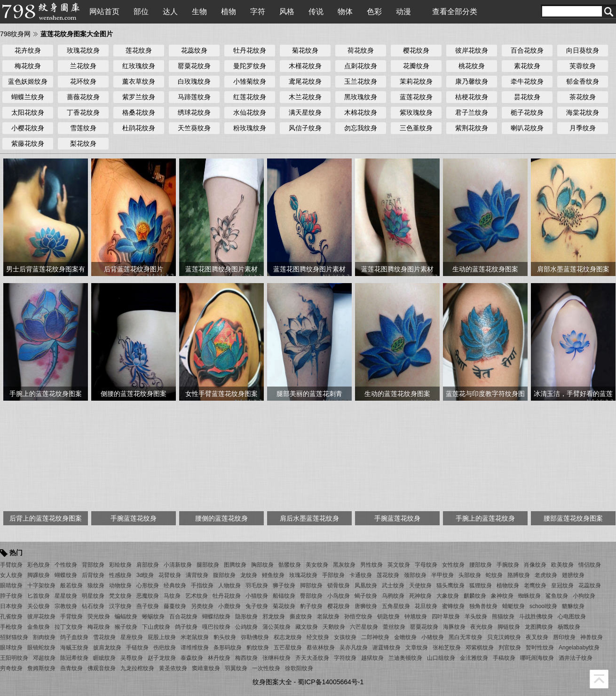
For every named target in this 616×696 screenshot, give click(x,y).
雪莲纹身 (83, 128)
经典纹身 (175, 585)
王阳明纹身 (14, 658)
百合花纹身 (527, 50)
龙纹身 (249, 575)
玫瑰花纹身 (83, 50)
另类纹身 (202, 606)
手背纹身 (71, 617)
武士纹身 (393, 585)
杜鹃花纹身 (139, 128)
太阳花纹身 (28, 112)
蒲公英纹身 (276, 627)
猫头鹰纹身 (450, 585)
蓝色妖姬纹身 (28, 81)
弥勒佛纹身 (255, 637)
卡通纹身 (361, 575)
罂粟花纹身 (194, 66)
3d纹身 (145, 575)
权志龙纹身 (288, 637)
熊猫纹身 (503, 617)
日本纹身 (11, 606)
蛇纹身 (494, 575)
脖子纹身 (11, 596)
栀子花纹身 (527, 112)
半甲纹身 (442, 575)
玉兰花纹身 (361, 81)
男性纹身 (371, 565)
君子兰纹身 (472, 112)
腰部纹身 (481, 565)
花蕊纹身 (194, 50)
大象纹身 (448, 596)
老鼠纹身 (328, 617)
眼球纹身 (11, 648)
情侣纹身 (590, 565)
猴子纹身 (126, 627)
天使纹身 (420, 585)
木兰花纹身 (305, 97)
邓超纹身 (44, 658)
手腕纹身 (508, 565)
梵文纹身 (120, 596)
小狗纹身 (584, 596)
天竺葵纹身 (194, 128)
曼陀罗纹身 (250, 66)
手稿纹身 (504, 658)
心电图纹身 (572, 617)
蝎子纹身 (366, 596)
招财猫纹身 (14, 637)
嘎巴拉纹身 (216, 627)
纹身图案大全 (272, 682)
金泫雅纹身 (474, 658)
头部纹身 (470, 575)
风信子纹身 (305, 128)
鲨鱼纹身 (557, 596)
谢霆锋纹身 (387, 648)
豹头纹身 (225, 637)
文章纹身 (417, 648)
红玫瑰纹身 (139, 66)
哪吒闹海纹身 (537, 658)
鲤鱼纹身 (273, 575)
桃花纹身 (472, 66)
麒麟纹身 (475, 596)
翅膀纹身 (573, 575)
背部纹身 (93, 565)
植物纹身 (508, 585)
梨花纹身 (83, 143)
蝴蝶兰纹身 (28, 97)
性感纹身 (120, 575)
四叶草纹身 (446, 617)
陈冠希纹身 (74, 658)
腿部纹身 (208, 565)
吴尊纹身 (132, 658)
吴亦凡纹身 (354, 648)
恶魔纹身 (148, 596)
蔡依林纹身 (321, 648)
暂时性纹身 (540, 648)
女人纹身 (11, 575)
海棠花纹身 (583, 112)
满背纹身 (197, 575)
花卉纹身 (28, 50)
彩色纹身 (39, 565)
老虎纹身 (546, 575)
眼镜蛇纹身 (41, 648)
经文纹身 (318, 637)
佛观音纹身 (102, 668)
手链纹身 (137, 648)
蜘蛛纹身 (529, 596)
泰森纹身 (192, 658)
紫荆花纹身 (472, 128)
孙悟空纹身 (358, 617)
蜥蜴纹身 (153, 617)
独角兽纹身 (483, 606)
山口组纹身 (441, 658)
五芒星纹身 (288, 648)
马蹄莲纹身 (194, 97)
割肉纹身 (44, 637)
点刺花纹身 (361, 66)
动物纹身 (120, 585)
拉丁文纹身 (69, 627)
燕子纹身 (148, 606)
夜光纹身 (482, 627)
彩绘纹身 (120, 565)
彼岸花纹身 (472, 50)
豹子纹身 (311, 606)
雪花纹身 (104, 637)
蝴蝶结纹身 (216, 617)
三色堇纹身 (416, 128)
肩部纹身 (148, 565)
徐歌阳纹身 (299, 668)
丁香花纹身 (83, 112)
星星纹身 (66, 596)
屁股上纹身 (162, 637)
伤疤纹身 (165, 648)
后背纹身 (93, 575)
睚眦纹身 (104, 658)
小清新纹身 (178, 565)
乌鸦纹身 (393, 596)
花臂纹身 (170, 575)
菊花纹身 (305, 50)
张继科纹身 (276, 658)
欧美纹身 (562, 565)
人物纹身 (229, 585)
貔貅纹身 (573, 606)
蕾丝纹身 (394, 627)
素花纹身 (527, 66)
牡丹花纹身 (250, 50)
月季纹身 (583, 128)
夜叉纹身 (537, 637)
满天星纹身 (305, 112)
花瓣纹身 (416, 66)
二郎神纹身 (375, 637)
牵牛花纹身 (527, 81)
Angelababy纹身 (579, 648)
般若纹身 (71, 585)
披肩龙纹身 (107, 648)
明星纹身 (93, 596)
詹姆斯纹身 (41, 668)
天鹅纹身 (334, 627)
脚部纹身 (311, 585)
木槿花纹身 (305, 66)
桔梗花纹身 (472, 97)
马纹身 (172, 596)
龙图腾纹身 (539, 627)
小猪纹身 (433, 637)
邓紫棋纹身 (480, 648)
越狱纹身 (372, 658)
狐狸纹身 (481, 585)
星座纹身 (132, 637)
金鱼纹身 (39, 627)
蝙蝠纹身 (126, 617)
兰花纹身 (83, 66)
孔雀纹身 (11, 617)
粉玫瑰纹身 (250, 128)
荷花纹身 (361, 50)
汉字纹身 (120, 606)
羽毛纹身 (257, 585)
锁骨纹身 (339, 585)
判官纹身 (510, 648)
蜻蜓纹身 (513, 606)
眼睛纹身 (11, 585)
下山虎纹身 (156, 627)
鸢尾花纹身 (305, 81)
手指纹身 (202, 585)
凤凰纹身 (366, 585)
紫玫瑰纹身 (416, 112)
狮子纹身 (284, 585)
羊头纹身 (476, 617)
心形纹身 (148, 585)
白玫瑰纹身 (194, 81)
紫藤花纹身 (28, 143)
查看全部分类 (455, 12)
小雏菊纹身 (250, 81)
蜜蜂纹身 (453, 606)
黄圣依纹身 (173, 668)
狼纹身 (96, 585)
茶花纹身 (583, 97)
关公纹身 (39, 606)
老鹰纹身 (535, 585)
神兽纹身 (592, 637)
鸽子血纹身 (74, 637)
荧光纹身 (99, 617)
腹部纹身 (224, 575)
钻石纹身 (93, 606)
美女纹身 (317, 565)
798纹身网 (15, 34)
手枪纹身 (11, 627)
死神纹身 (420, 596)
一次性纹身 (266, 668)
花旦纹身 (426, 606)
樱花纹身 (416, 50)
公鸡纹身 (246, 627)
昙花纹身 (527, 97)
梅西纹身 (246, 658)
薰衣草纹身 (139, 81)
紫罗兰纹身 (139, 97)
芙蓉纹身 (583, 66)
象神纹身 (502, 596)
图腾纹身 (235, 565)
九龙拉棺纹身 (137, 668)
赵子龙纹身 (162, 658)
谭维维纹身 (195, 648)
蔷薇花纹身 (83, 97)
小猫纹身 (257, 596)
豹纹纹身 (258, 648)
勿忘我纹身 (361, 128)
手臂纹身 (11, 565)
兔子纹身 (257, 606)
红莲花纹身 (250, 97)
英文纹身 (399, 565)
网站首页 (104, 12)
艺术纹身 (197, 596)
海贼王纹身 (74, 648)
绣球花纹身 (194, 112)
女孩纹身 (345, 637)
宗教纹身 (66, 606)
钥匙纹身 (388, 617)
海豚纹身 (454, 627)
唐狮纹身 (366, 606)
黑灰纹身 (344, 565)
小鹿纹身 (229, 606)
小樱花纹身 (28, 128)
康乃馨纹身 (472, 81)
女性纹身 (453, 565)
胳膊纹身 (519, 575)
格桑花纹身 (139, 112)
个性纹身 (66, 565)
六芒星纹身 (364, 627)
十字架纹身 (41, 585)
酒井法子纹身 (576, 658)
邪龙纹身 (274, 617)
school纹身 (543, 606)
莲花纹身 (139, 50)
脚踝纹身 (39, 575)
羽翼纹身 (236, 668)
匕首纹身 (39, 596)
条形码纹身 (228, 648)
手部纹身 (333, 575)
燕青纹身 (71, 668)
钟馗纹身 (416, 617)
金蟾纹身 (405, 637)
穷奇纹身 (11, 668)
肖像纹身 (535, 565)
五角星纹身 (396, 606)
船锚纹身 (284, 596)
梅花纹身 (28, 66)
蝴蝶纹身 (66, 575)
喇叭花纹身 (527, 128)
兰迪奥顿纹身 (405, 658)
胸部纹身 (262, 565)
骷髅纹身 (290, 565)
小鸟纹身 (339, 596)
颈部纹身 (415, 575)
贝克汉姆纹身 (504, 637)
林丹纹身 (219, 658)
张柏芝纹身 (447, 648)
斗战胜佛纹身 (536, 617)
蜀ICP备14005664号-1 (331, 682)
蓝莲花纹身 (416, 97)
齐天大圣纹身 (312, 658)
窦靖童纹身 (206, 668)
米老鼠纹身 (195, 637)
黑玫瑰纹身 (361, 97)
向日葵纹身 (583, 50)
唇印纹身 (564, 637)
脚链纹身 (509, 627)
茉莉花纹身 (416, 81)
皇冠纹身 (562, 585)
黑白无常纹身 (466, 637)
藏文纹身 (307, 627)
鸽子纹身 (186, 627)
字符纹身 (345, 658)
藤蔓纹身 (175, 606)
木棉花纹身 (361, 112)
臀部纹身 (311, 596)
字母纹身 (426, 565)
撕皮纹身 (301, 617)
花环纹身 (83, 81)
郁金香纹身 (583, 81)
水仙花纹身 (250, 112)
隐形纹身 (246, 617)
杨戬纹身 (569, 627)
